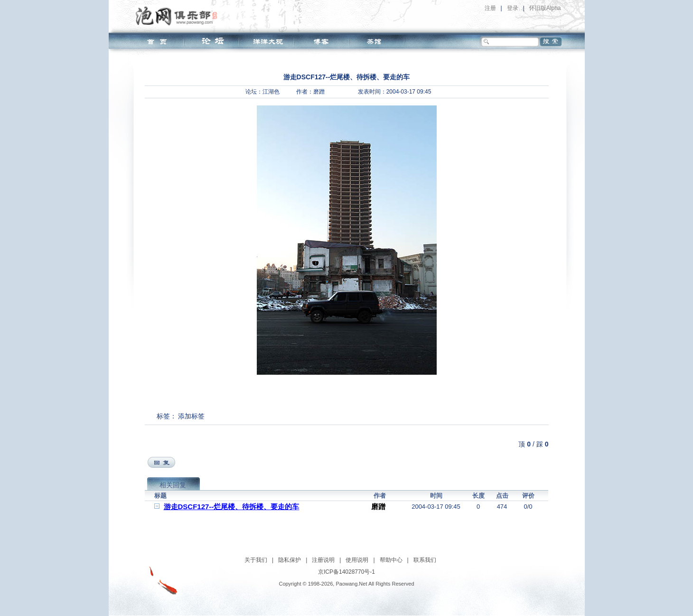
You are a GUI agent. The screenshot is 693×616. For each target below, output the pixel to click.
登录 (513, 8)
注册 (490, 8)
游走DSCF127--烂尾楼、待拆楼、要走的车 (232, 507)
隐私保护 (290, 560)
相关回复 (173, 485)
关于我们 (256, 560)
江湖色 (271, 92)
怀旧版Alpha (545, 8)
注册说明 (323, 560)
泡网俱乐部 (179, 16)
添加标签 (191, 416)
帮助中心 (391, 560)
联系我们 (425, 560)
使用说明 (357, 560)
